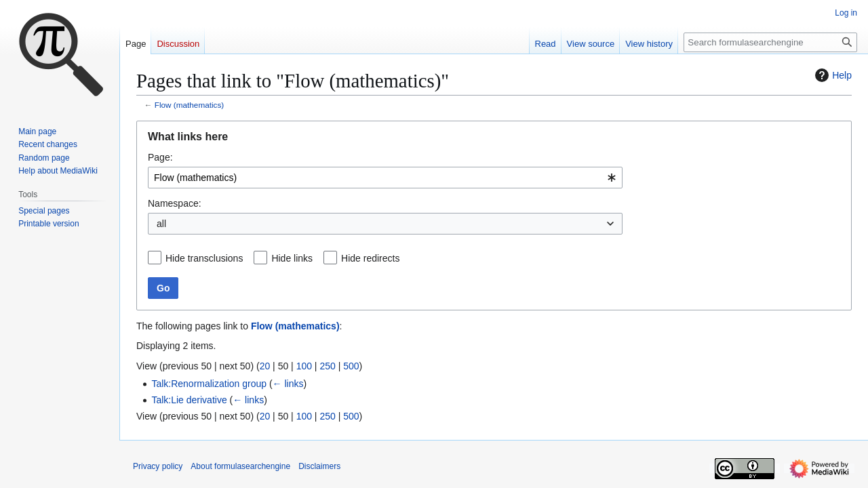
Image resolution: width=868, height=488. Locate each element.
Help (832, 75)
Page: (160, 157)
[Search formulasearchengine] (770, 42)
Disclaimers (319, 466)
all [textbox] (161, 224)
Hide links (292, 258)
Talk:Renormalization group (209, 384)
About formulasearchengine (240, 466)
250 (327, 366)
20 (265, 366)
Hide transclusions (204, 258)
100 (304, 366)
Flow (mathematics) (190, 105)
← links (288, 384)
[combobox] (385, 178)
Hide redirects (370, 258)
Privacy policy (158, 466)
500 (351, 366)
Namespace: (175, 203)
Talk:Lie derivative (189, 400)
